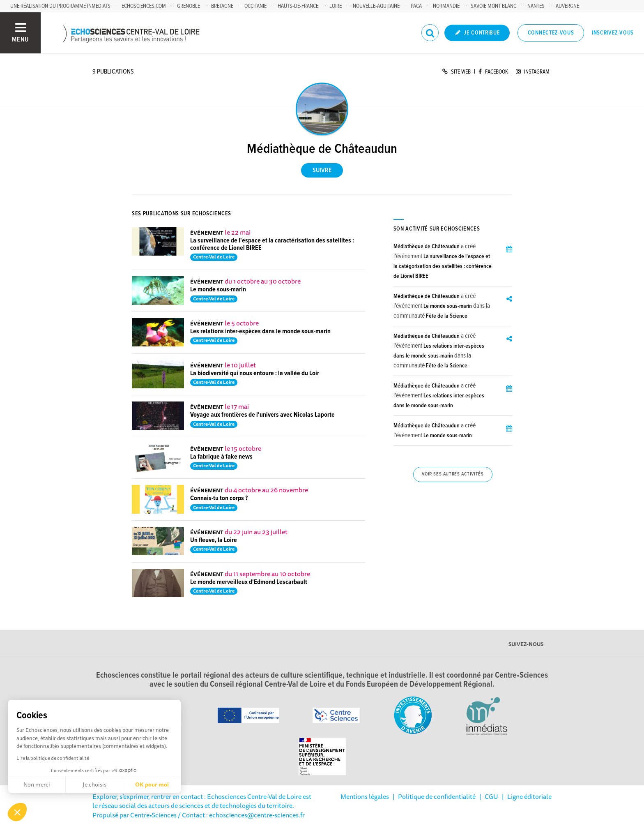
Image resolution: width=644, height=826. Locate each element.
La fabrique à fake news (221, 457)
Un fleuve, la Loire (214, 540)
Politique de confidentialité (437, 796)
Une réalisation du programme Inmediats (60, 6)
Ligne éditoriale (529, 796)
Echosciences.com (144, 6)
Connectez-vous (551, 33)
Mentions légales (365, 796)
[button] (17, 812)
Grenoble (189, 6)
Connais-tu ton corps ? (219, 498)
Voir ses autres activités (453, 474)
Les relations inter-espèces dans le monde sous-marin (260, 331)
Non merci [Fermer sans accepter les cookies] (37, 784)
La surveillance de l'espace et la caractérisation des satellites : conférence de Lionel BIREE (272, 244)
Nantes (536, 6)
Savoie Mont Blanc (493, 6)
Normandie (446, 6)
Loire (336, 6)
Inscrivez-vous (613, 33)
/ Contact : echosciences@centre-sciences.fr (241, 815)
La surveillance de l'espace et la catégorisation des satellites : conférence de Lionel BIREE (443, 266)
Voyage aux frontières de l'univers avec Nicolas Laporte (262, 415)
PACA (416, 6)
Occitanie (255, 6)
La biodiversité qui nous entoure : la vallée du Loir (255, 373)
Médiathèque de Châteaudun (427, 247)
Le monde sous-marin (218, 290)
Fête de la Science (447, 316)
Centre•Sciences (153, 815)
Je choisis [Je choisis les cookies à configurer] (94, 784)
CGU (491, 796)
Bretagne (222, 6)
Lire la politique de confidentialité (53, 758)
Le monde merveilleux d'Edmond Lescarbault (249, 582)
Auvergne (567, 6)
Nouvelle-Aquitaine (376, 6)
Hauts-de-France (298, 6)
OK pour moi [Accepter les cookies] (152, 784)
